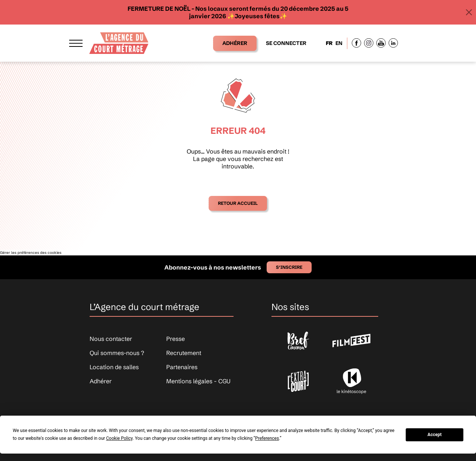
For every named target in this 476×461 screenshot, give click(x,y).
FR (329, 43)
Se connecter (286, 43)
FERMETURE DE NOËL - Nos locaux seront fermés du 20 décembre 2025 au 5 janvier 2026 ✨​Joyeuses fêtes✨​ (238, 12)
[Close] (469, 12)
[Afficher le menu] (76, 43)
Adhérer (235, 43)
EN (339, 43)
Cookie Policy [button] (119, 438)
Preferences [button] (267, 438)
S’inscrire (289, 267)
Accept (435, 435)
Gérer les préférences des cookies (31, 253)
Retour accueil (238, 203)
